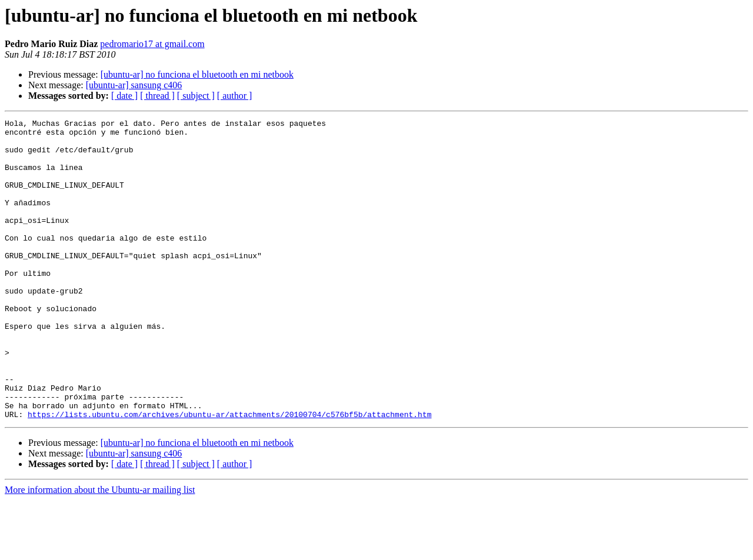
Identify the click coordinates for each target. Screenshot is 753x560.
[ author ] (235, 96)
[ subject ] (196, 96)
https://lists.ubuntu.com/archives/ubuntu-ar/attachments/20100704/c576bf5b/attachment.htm (229, 474)
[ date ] (124, 96)
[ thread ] (157, 96)
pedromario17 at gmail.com (152, 44)
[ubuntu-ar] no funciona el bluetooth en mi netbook (197, 74)
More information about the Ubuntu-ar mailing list (100, 550)
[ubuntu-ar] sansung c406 (134, 85)
